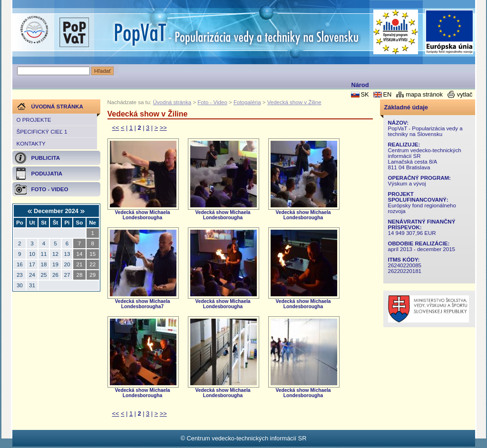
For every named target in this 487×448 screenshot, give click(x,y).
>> (163, 128)
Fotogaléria (247, 102)
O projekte (34, 120)
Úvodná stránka (172, 102)
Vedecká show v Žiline (294, 102)
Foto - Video (212, 102)
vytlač (465, 94)
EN (387, 94)
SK (365, 94)
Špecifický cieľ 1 (42, 132)
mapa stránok (424, 94)
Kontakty (31, 144)
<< (116, 128)
